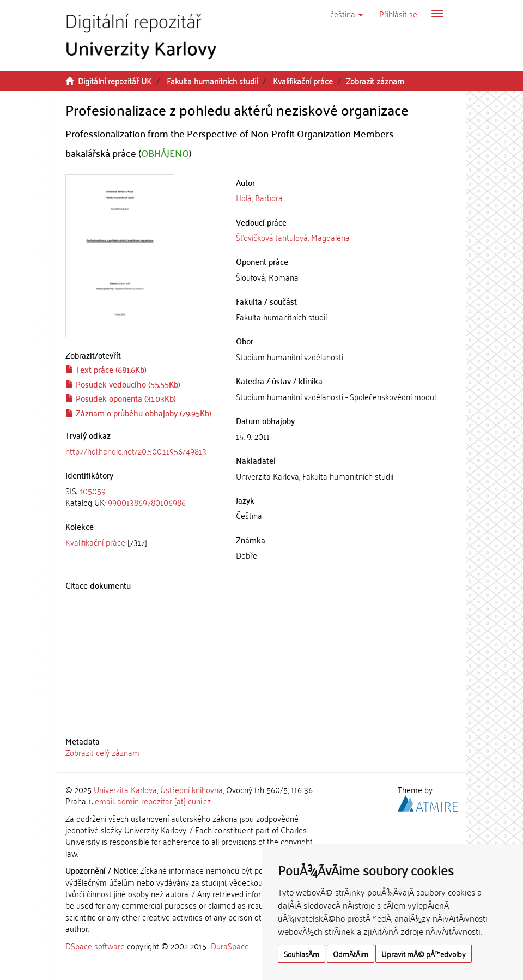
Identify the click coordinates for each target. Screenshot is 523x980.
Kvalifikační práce (303, 81)
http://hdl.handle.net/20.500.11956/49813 (136, 451)
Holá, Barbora (259, 197)
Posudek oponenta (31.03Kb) (121, 398)
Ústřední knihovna (191, 789)
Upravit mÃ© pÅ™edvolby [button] (424, 954)
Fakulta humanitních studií (212, 81)
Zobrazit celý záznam (102, 752)
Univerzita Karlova (125, 789)
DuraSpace (230, 946)
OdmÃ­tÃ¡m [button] (351, 954)
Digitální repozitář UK (115, 81)
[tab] (142, 497)
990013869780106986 (147, 502)
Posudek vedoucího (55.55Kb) (123, 384)
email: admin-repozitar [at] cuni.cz (153, 801)
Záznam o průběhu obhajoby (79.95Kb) (138, 413)
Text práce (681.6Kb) (106, 369)
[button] (346, 14)
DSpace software (95, 946)
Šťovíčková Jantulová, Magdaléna (293, 237)
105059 (93, 491)
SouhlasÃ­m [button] (302, 954)
